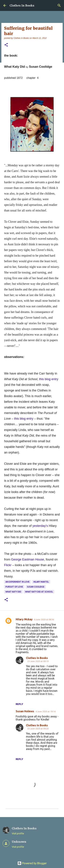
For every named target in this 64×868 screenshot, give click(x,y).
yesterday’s (41, 526)
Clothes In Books (22, 5)
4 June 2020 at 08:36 (44, 619)
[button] (6, 45)
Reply (19, 704)
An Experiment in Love (17, 582)
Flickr (8, 565)
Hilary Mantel (41, 582)
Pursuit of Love (14, 587)
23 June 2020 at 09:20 (38, 729)
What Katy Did (13, 592)
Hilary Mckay (24, 619)
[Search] (59, 5)
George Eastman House (28, 559)
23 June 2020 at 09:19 (38, 661)
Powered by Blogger (32, 863)
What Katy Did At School (39, 592)
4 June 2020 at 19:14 (45, 711)
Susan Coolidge (36, 587)
